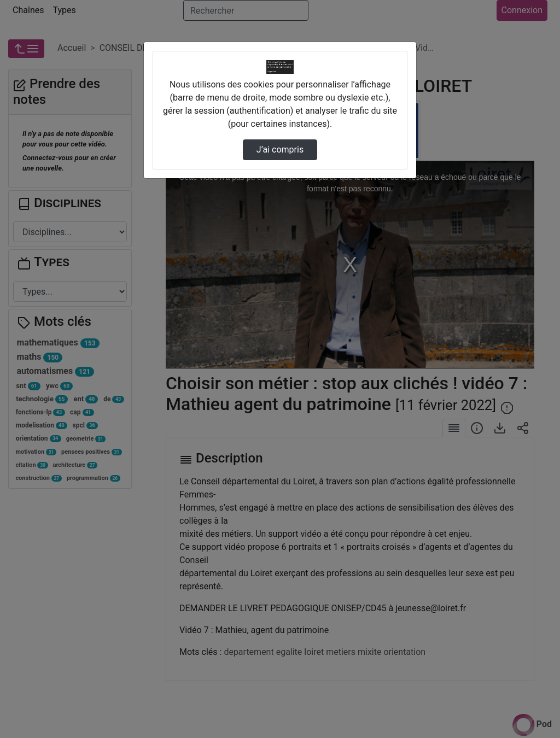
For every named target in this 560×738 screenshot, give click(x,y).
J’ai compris (280, 150)
